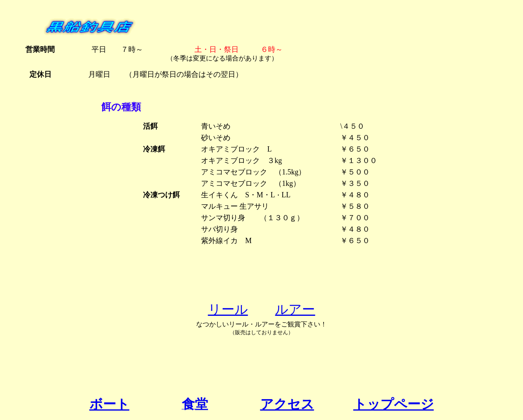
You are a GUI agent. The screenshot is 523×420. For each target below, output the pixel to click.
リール (228, 309)
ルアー (295, 309)
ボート (110, 404)
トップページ (394, 404)
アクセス (287, 404)
